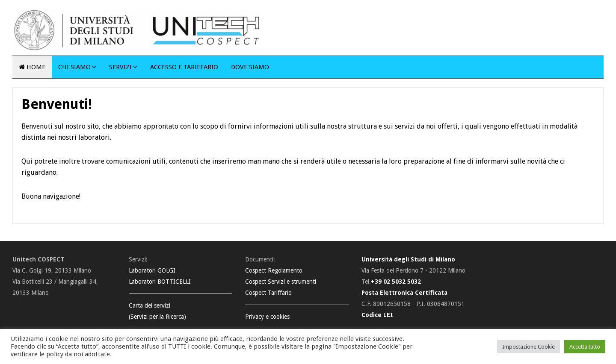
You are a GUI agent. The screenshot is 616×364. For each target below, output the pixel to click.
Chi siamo (74, 67)
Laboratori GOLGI (152, 270)
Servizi (120, 67)
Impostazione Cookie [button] (529, 347)
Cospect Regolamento (274, 270)
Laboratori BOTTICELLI (160, 282)
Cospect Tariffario (268, 293)
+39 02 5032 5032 (396, 282)
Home (32, 67)
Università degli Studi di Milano (408, 259)
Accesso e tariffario (184, 67)
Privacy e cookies (267, 317)
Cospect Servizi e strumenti (281, 282)
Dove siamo (250, 67)
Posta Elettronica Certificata (404, 293)
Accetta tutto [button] (585, 347)
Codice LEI (377, 315)
